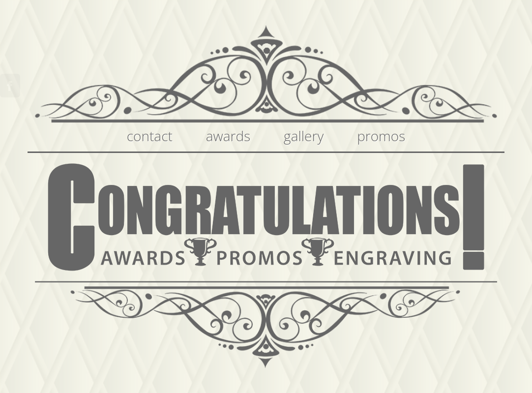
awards (228, 136)
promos (381, 136)
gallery (304, 136)
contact (150, 136)
